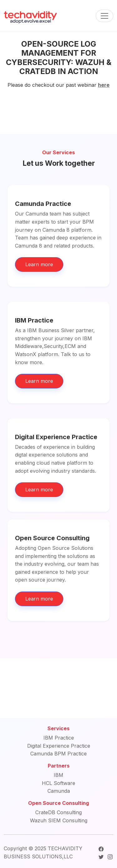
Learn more (39, 264)
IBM (58, 775)
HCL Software (58, 783)
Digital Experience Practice (59, 746)
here (104, 85)
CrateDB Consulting (58, 812)
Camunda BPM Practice (58, 754)
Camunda (59, 791)
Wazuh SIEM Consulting (59, 820)
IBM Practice (59, 738)
